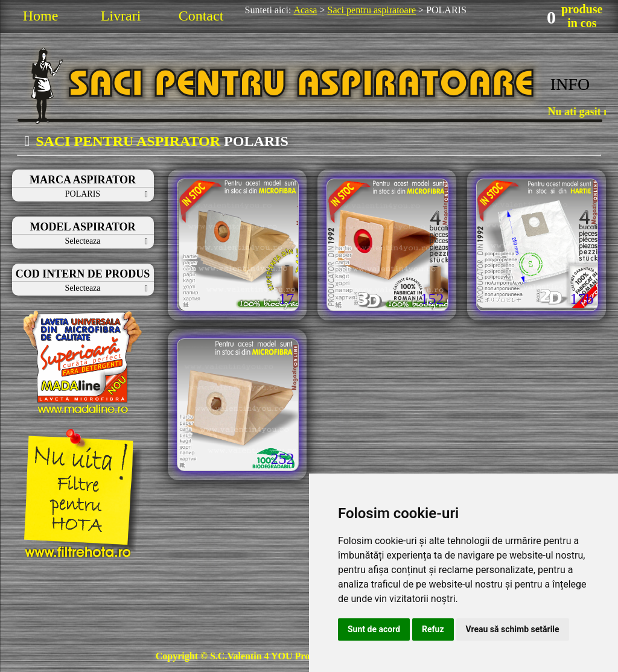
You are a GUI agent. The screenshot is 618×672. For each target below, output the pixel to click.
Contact (201, 16)
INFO (570, 84)
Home (41, 16)
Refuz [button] (433, 629)
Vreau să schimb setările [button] (513, 629)
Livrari (121, 16)
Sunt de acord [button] (374, 629)
